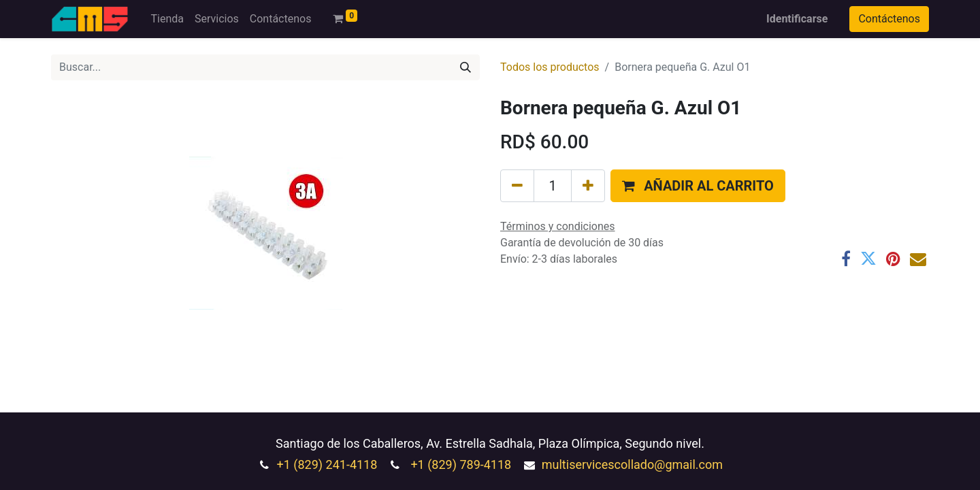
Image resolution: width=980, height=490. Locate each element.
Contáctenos (889, 19)
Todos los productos (550, 67)
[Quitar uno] (517, 186)
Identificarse (797, 19)
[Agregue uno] (588, 186)
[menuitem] (167, 19)
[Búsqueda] (465, 67)
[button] (698, 186)
